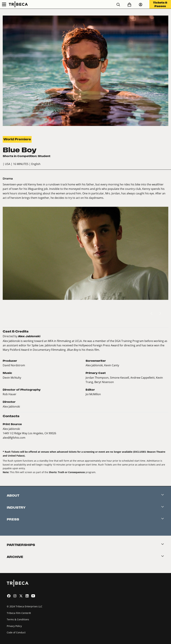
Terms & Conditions (18, 619)
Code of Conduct (16, 632)
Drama (8, 179)
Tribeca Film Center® (19, 613)
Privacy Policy (14, 626)
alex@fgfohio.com (14, 438)
